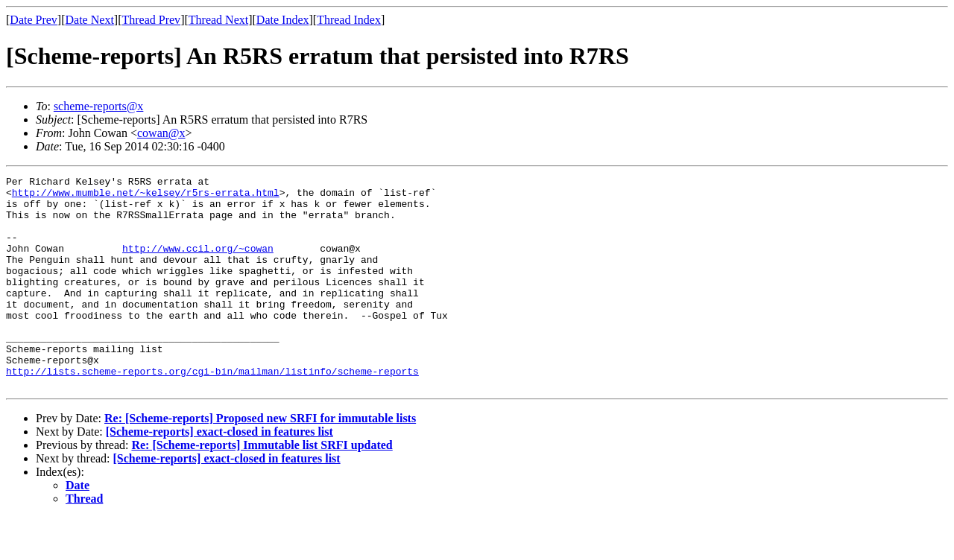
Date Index (283, 20)
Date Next (90, 20)
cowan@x (161, 133)
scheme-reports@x (98, 106)
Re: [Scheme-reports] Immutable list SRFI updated (262, 487)
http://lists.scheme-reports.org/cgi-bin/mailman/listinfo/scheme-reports (212, 411)
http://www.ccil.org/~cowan (198, 264)
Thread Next (218, 20)
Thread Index (349, 20)
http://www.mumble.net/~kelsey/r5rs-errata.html (146, 197)
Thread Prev (151, 20)
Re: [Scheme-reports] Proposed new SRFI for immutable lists (260, 461)
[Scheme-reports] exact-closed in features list (219, 474)
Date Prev (34, 20)
